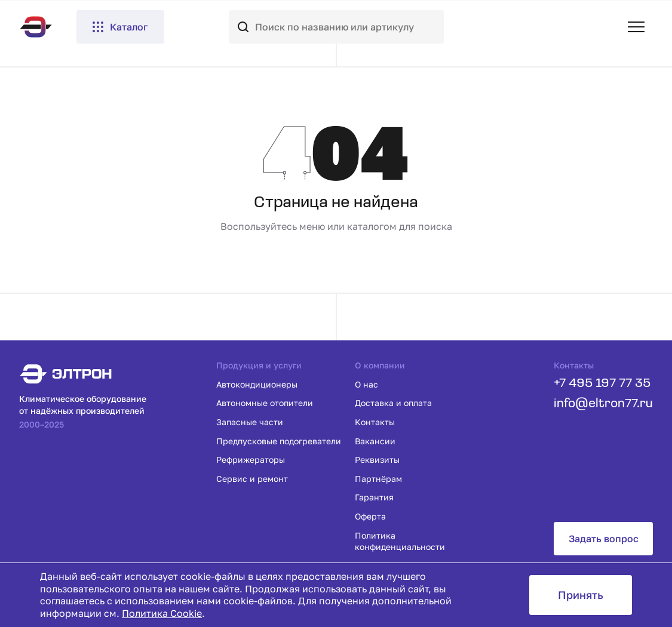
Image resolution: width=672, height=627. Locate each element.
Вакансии (375, 441)
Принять (581, 595)
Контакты (375, 422)
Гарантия (374, 497)
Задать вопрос (604, 539)
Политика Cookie (162, 613)
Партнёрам (378, 479)
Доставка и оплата (393, 403)
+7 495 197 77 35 (602, 384)
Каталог (119, 27)
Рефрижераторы (251, 460)
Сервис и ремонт (252, 479)
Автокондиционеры (257, 384)
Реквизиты (377, 460)
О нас (366, 384)
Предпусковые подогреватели (279, 441)
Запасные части (250, 422)
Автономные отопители (265, 403)
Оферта (370, 516)
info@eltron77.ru (603, 404)
